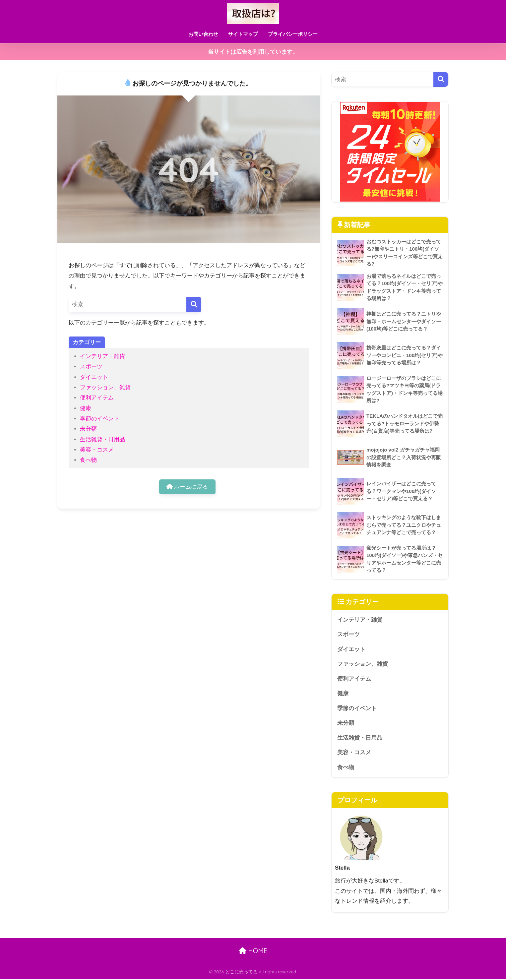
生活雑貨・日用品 (102, 439)
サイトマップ (243, 34)
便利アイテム (97, 398)
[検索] (194, 305)
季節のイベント (100, 419)
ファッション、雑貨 (105, 387)
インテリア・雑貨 (102, 356)
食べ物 (88, 460)
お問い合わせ (203, 34)
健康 (86, 408)
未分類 (88, 429)
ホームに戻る (187, 487)
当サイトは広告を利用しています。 (253, 52)
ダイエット (94, 377)
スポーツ (91, 367)
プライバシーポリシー (293, 34)
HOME (253, 952)
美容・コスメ (97, 450)
